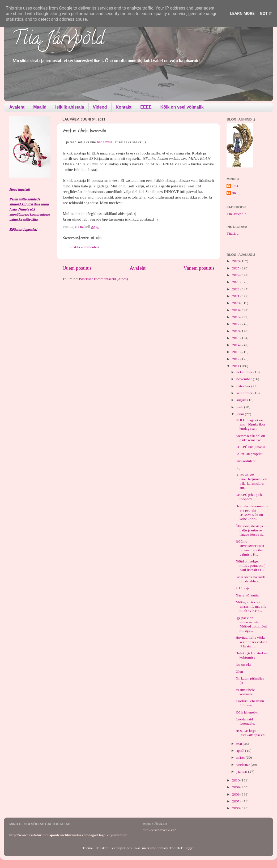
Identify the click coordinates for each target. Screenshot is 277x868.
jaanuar (242, 772)
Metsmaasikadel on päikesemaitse (250, 438)
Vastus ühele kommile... (246, 692)
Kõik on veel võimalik (182, 107)
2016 (236, 331)
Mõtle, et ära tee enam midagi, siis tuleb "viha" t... (251, 606)
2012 (236, 359)
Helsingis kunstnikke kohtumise (251, 655)
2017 (236, 324)
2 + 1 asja (243, 588)
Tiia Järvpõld (58, 40)
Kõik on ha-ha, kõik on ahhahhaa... (250, 579)
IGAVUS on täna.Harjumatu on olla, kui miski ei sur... (251, 481)
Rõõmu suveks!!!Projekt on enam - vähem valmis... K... (251, 548)
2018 (236, 317)
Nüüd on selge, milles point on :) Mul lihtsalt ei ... (251, 566)
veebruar (244, 765)
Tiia (235, 186)
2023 (236, 282)
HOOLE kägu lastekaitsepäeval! (251, 733)
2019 (236, 310)
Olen (239, 671)
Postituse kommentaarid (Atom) (103, 279)
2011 (236, 366)
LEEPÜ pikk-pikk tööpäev (249, 497)
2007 (236, 801)
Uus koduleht (246, 461)
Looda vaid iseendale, (245, 721)
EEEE (146, 107)
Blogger (187, 848)
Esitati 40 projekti (249, 454)
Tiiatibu (233, 233)
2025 (236, 268)
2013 (236, 352)
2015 (236, 338)
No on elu (243, 665)
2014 (236, 345)
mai (240, 744)
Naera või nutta (247, 595)
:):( (238, 468)
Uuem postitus (77, 268)
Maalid (40, 107)
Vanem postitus (199, 268)
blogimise (105, 142)
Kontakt (124, 107)
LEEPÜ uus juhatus (250, 447)
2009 (236, 787)
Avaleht (17, 107)
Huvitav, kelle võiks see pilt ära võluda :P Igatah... (251, 642)
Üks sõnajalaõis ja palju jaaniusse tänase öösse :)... (250, 530)
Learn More (242, 14)
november (245, 379)
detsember (245, 372)
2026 (236, 261)
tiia (234, 193)
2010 (236, 780)
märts (241, 757)
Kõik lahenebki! (248, 712)
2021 (236, 296)
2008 (236, 794)
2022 (236, 289)
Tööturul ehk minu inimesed (250, 703)
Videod (100, 107)
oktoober (244, 386)
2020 (236, 303)
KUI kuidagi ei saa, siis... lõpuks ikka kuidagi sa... (250, 424)
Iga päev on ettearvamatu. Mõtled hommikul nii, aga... (251, 624)
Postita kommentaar (84, 247)
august (242, 400)
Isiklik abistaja (70, 107)
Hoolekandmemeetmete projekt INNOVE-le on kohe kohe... (252, 513)
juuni (241, 414)
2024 (236, 275)
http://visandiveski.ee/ (159, 830)
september (245, 393)
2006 (236, 808)
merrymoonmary (155, 848)
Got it (266, 14)
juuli (240, 407)
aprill (241, 751)
